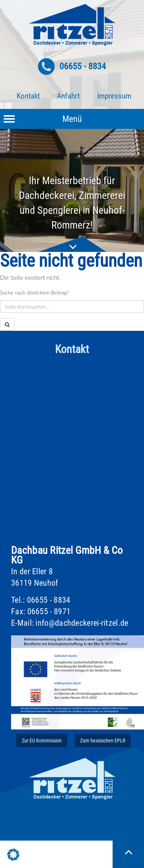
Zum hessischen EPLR (103, 741)
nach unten (72, 244)
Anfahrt (68, 96)
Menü (72, 119)
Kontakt (28, 96)
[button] (13, 855)
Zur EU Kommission (42, 741)
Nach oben (128, 852)
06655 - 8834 (83, 66)
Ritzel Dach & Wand (72, 25)
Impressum (114, 96)
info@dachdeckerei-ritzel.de (82, 623)
